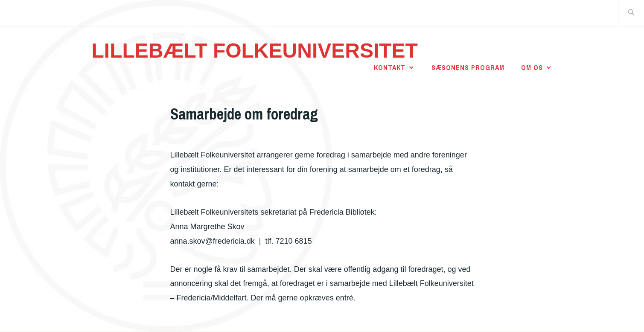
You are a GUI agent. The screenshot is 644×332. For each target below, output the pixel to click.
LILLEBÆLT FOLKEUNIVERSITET (255, 51)
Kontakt (390, 67)
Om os (532, 67)
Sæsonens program (468, 67)
